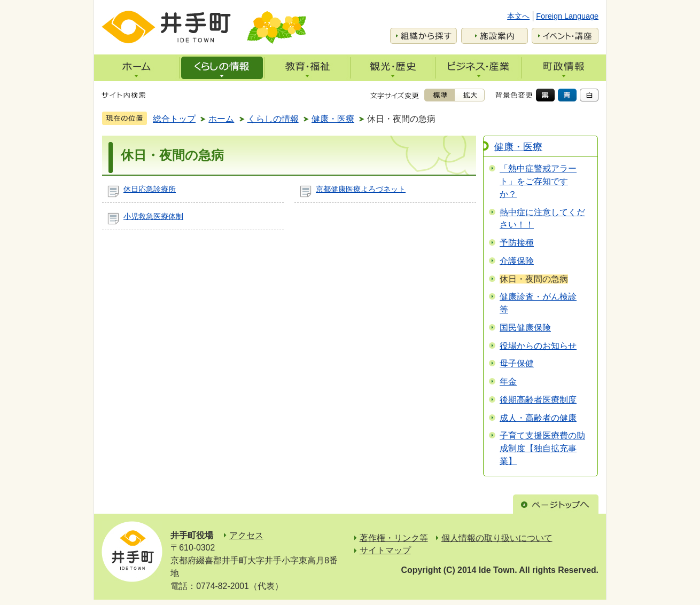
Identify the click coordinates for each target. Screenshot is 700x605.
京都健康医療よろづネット (361, 189)
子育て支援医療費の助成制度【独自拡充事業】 (542, 448)
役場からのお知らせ (538, 346)
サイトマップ (385, 550)
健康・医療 (333, 119)
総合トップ (174, 119)
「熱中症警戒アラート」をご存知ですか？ (538, 181)
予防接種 (517, 243)
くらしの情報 (273, 119)
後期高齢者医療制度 (538, 400)
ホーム (221, 119)
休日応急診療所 (150, 189)
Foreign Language (567, 16)
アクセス (246, 535)
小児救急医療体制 (153, 216)
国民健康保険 (525, 328)
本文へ (518, 16)
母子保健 (517, 363)
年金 (508, 382)
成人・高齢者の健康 (538, 418)
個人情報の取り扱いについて (497, 538)
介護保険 (517, 261)
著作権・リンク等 (394, 538)
